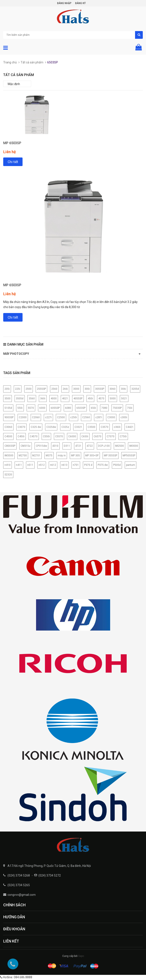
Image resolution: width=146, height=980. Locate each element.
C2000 (23, 417)
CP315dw (41, 446)
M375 (49, 456)
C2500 (61, 417)
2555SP (41, 389)
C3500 (91, 427)
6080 (68, 408)
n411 (19, 465)
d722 (90, 446)
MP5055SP (129, 456)
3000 (76, 389)
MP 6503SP (12, 143)
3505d (20, 399)
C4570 (34, 436)
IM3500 (9, 456)
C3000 (111, 417)
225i (18, 389)
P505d (117, 465)
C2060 (36, 417)
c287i (99, 417)
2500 (29, 389)
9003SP (9, 417)
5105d (8, 408)
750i (130, 408)
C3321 (78, 427)
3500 (8, 399)
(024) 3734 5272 (50, 875)
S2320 (8, 475)
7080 (104, 408)
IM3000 (134, 446)
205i (7, 389)
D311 (67, 446)
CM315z (26, 446)
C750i (123, 436)
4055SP (78, 399)
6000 (42, 408)
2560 (54, 389)
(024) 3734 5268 (19, 875)
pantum (131, 465)
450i (90, 399)
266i (65, 389)
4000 (54, 399)
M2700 (23, 456)
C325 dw (36, 427)
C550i (46, 436)
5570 (31, 408)
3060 (113, 389)
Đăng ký (80, 3)
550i (20, 408)
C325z (65, 427)
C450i (21, 436)
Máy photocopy (16, 354)
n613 (64, 465)
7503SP (117, 408)
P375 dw (103, 465)
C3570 (105, 427)
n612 (53, 465)
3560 (32, 399)
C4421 (130, 427)
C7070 (111, 436)
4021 (65, 399)
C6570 (97, 436)
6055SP (55, 408)
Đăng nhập (64, 3)
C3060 (8, 427)
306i (123, 389)
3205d (135, 389)
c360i (117, 427)
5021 (124, 399)
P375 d (88, 465)
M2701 (36, 456)
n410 (8, 465)
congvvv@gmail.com (22, 895)
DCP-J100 (104, 446)
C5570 (59, 436)
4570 (101, 399)
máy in (62, 456)
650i (93, 408)
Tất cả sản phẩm (32, 62)
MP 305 (75, 456)
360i (43, 399)
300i (87, 389)
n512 (42, 465)
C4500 (8, 436)
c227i (48, 417)
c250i (74, 417)
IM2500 (119, 446)
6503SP (81, 408)
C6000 (72, 436)
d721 (78, 446)
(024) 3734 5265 (19, 885)
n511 (30, 465)
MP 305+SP (92, 456)
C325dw (51, 427)
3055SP (100, 389)
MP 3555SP (111, 456)
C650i (85, 436)
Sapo (81, 956)
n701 (76, 465)
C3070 (21, 427)
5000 (113, 399)
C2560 (86, 417)
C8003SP (10, 446)
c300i (124, 417)
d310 (55, 446)
